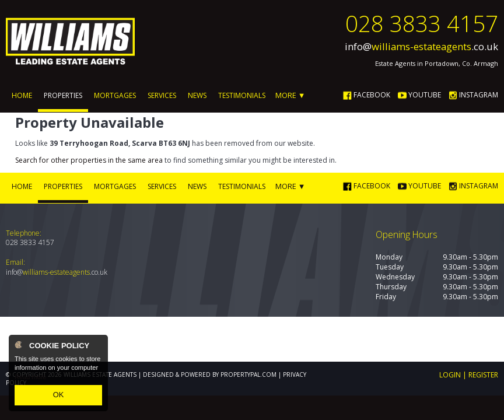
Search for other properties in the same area (89, 160)
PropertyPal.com (249, 373)
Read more (30, 379)
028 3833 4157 (422, 23)
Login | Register (469, 374)
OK (58, 396)
